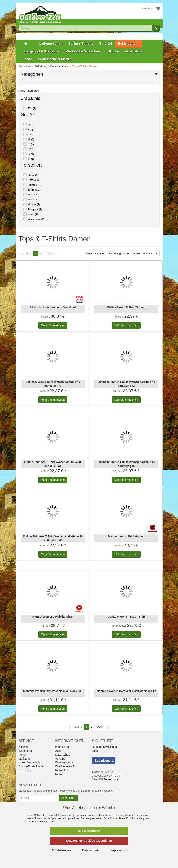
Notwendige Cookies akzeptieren (89, 841)
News (59, 774)
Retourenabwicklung (104, 747)
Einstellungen (61, 850)
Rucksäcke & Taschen (84, 51)
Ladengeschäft (51, 43)
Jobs (95, 751)
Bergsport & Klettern (42, 51)
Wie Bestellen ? (65, 766)
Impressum (62, 747)
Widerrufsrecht (64, 762)
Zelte (28, 59)
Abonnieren (68, 798)
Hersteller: (31, 165)
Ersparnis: (31, 99)
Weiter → (51, 254)
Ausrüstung (134, 51)
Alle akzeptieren (89, 831)
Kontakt (23, 747)
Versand (60, 759)
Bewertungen (112, 779)
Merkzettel (25, 759)
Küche (114, 51)
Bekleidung (128, 43)
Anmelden (147, 8)
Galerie (94, 254)
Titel (119, 254)
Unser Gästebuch (29, 762)
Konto (22, 755)
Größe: (28, 115)
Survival (106, 43)
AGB (58, 751)
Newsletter (62, 770)
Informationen (53, 325)
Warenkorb (25, 751)
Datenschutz (63, 755)
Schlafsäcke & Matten (55, 59)
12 (145, 254)
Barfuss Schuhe (81, 43)
